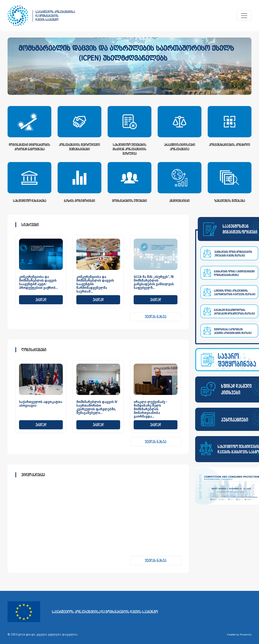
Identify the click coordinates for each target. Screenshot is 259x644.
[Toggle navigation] (244, 16)
